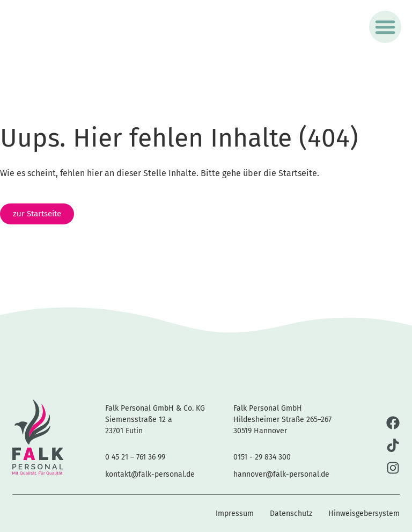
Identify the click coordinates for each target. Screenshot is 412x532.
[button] (385, 27)
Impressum (235, 513)
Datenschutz (291, 513)
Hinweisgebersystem (364, 513)
